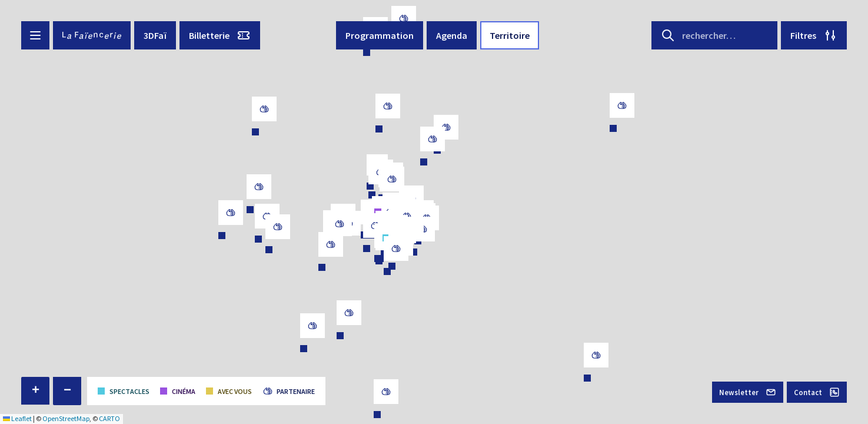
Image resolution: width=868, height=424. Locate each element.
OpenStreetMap (66, 418)
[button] (35, 391)
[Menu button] (35, 35)
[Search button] (668, 35)
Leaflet (17, 418)
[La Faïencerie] (92, 35)
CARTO (109, 418)
